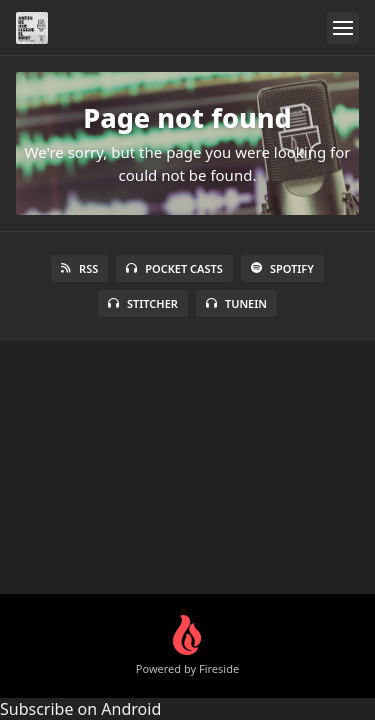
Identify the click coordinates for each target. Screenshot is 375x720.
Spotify (282, 268)
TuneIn (236, 303)
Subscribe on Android (80, 709)
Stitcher (143, 303)
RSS (79, 268)
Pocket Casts (174, 268)
